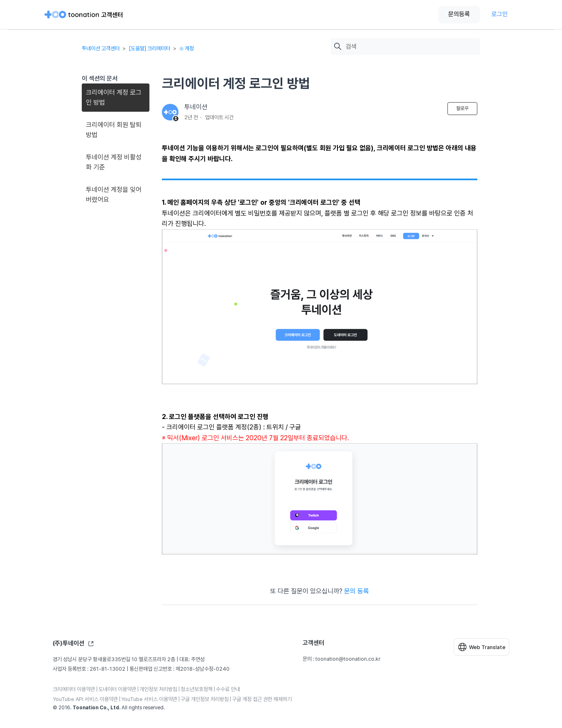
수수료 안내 (228, 689)
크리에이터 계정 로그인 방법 (114, 97)
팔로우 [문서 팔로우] (462, 108)
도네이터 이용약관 (117, 689)
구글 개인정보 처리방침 (205, 699)
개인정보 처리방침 (158, 689)
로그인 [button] (500, 14)
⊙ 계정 (187, 48)
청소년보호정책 (197, 689)
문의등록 (459, 14)
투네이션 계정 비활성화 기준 (114, 162)
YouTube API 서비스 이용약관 (85, 699)
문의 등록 (357, 591)
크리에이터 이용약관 (74, 689)
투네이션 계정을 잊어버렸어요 (114, 195)
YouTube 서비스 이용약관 (149, 699)
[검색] (411, 47)
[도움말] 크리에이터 (149, 48)
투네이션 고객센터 (101, 48)
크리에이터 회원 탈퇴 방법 (114, 130)
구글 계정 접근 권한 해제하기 (262, 699)
